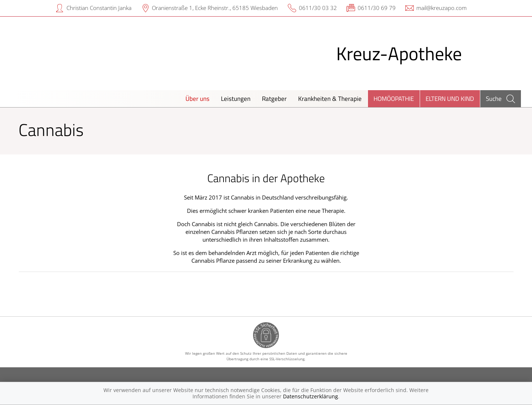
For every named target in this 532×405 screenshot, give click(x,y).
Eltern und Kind (450, 98)
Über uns (197, 98)
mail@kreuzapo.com (441, 8)
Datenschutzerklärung (311, 396)
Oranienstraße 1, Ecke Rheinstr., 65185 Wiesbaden (215, 8)
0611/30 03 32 (318, 8)
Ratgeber (274, 98)
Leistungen (236, 98)
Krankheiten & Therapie (330, 98)
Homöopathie (394, 98)
